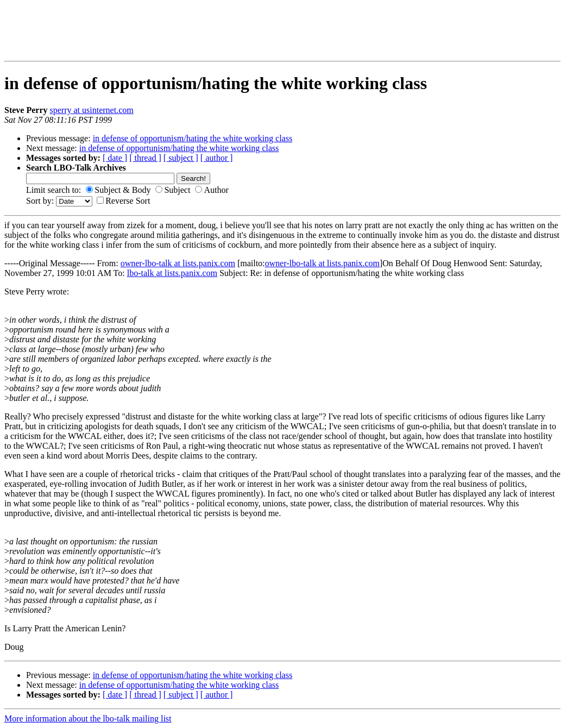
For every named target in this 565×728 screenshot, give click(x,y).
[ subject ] (181, 158)
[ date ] (115, 158)
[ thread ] (145, 158)
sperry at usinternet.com (92, 110)
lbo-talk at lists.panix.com (172, 273)
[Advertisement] (84, 30)
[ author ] (217, 158)
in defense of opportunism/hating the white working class (193, 138)
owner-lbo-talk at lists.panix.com (178, 263)
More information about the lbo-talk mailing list (88, 718)
